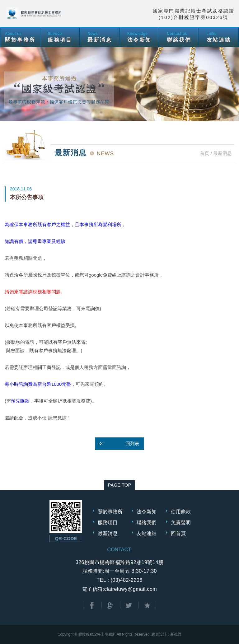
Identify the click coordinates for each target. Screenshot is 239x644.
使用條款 (181, 512)
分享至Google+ (110, 605)
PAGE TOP (119, 485)
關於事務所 (110, 512)
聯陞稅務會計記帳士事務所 (34, 13)
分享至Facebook (92, 605)
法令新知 (147, 512)
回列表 (132, 443)
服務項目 (108, 523)
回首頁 (178, 533)
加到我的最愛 (147, 605)
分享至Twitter (129, 605)
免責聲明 (181, 523)
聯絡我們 (147, 523)
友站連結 (147, 533)
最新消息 (108, 533)
